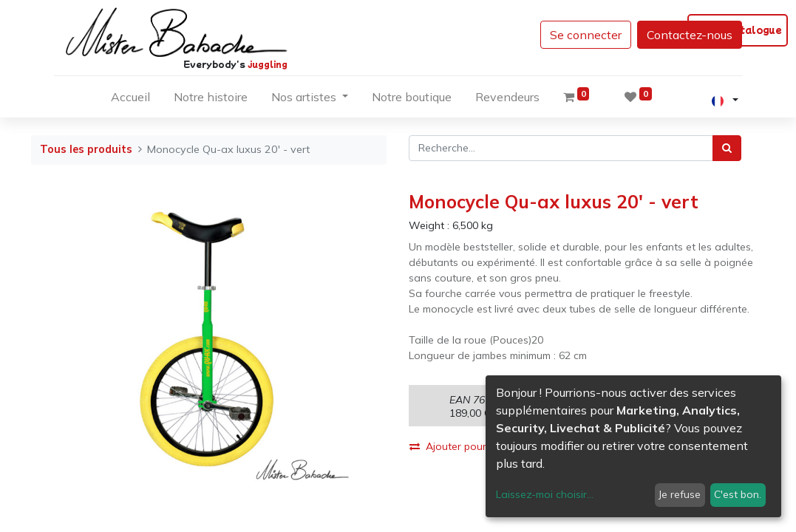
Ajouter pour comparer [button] (472, 446)
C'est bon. (738, 494)
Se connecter (586, 35)
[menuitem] (130, 100)
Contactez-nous (690, 35)
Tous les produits (86, 149)
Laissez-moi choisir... (545, 494)
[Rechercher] (727, 148)
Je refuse (680, 494)
